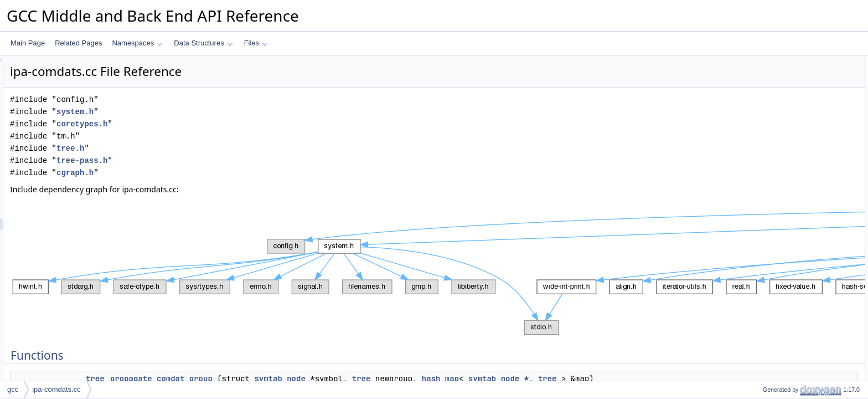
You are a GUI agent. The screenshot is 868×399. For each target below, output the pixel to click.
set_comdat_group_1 (785, 110)
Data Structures (203, 43)
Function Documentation (781, 147)
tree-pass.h (220, 160)
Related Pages (78, 43)
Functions (759, 62)
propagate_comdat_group (300, 378)
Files (256, 43)
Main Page (28, 43)
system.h (213, 112)
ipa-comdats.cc (56, 389)
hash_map (579, 378)
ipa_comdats (772, 122)
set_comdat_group (781, 98)
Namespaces (137, 43)
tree (234, 378)
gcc (13, 389)
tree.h (209, 148)
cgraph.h (213, 173)
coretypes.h (220, 124)
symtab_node (418, 378)
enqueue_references (784, 86)
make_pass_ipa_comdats (791, 135)
